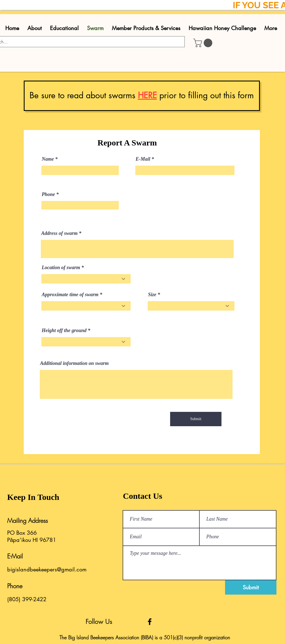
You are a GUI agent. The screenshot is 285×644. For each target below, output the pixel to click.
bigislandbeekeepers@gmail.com (47, 569)
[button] (204, 43)
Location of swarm (61, 267)
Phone (48, 194)
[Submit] (196, 419)
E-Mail (143, 159)
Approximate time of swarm (70, 295)
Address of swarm (59, 233)
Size (152, 295)
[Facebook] (150, 622)
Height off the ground (64, 330)
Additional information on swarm (74, 363)
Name (48, 159)
